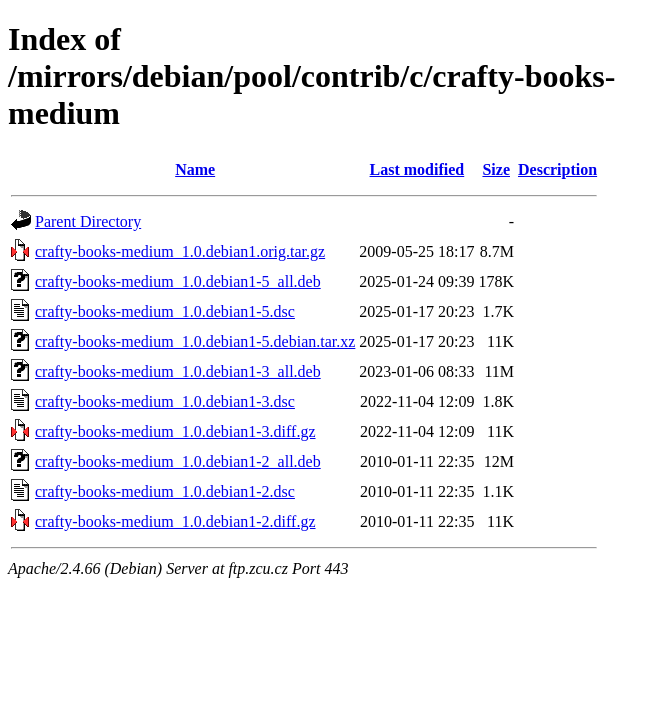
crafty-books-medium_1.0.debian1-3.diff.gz (175, 431)
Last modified (417, 169)
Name (195, 169)
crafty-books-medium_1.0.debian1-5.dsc (165, 311)
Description (557, 169)
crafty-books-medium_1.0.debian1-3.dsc (165, 401)
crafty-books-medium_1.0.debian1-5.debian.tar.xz (195, 341)
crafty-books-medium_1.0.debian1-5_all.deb (178, 281)
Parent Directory (88, 221)
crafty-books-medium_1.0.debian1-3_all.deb (178, 371)
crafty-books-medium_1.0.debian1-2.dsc (165, 491)
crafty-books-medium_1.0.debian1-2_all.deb (178, 461)
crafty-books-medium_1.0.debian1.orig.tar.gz (180, 251)
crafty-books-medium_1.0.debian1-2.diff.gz (175, 521)
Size (496, 169)
